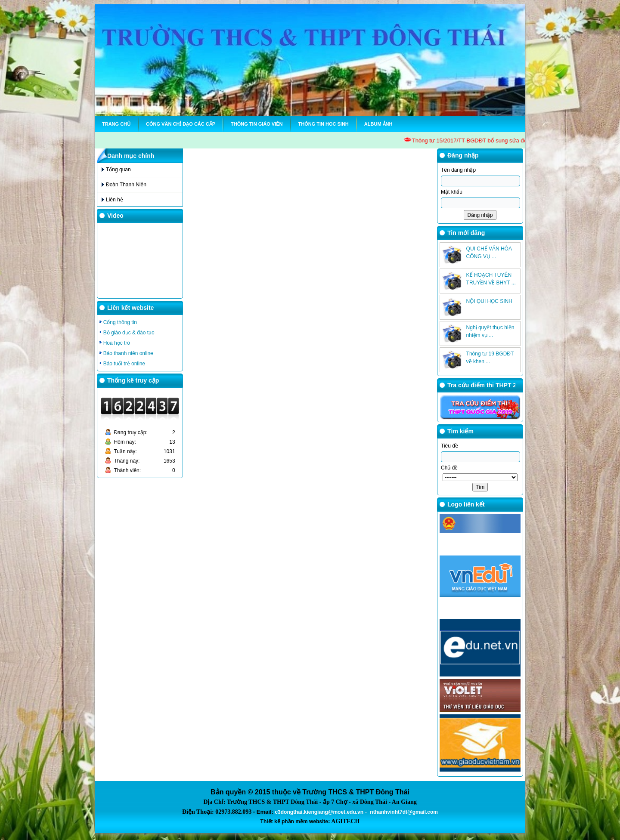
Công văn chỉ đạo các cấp (181, 124)
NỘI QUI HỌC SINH (489, 301)
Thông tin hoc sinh (323, 124)
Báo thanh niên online (128, 353)
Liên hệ (115, 200)
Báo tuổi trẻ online (124, 364)
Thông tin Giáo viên (257, 124)
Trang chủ (116, 124)
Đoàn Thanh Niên (126, 185)
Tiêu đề (449, 446)
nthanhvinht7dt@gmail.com (404, 812)
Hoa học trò (117, 343)
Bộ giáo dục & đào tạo (129, 333)
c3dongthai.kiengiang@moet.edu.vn (319, 812)
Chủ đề (449, 468)
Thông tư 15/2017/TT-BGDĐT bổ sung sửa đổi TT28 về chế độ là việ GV (503, 141)
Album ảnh (378, 124)
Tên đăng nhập (458, 170)
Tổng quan (118, 170)
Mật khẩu (452, 192)
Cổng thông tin (120, 322)
